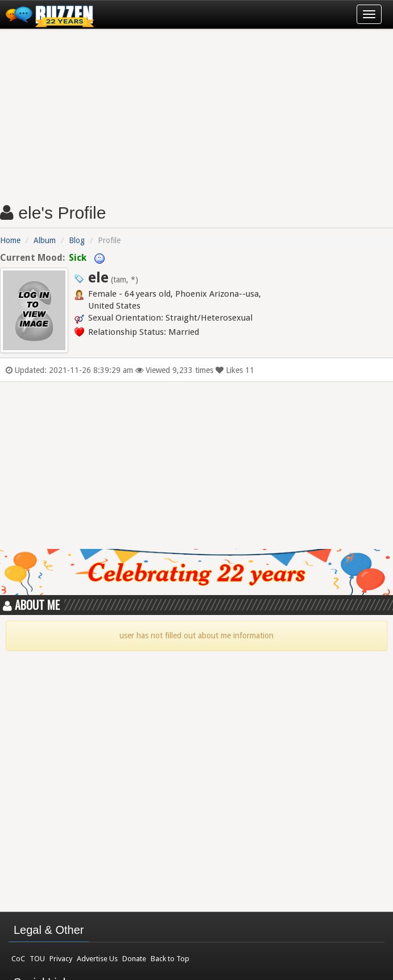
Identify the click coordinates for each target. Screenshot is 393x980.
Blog (77, 240)
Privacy (61, 959)
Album (45, 240)
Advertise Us (97, 959)
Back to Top (170, 959)
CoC (18, 959)
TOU (37, 959)
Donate (134, 959)
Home (10, 240)
